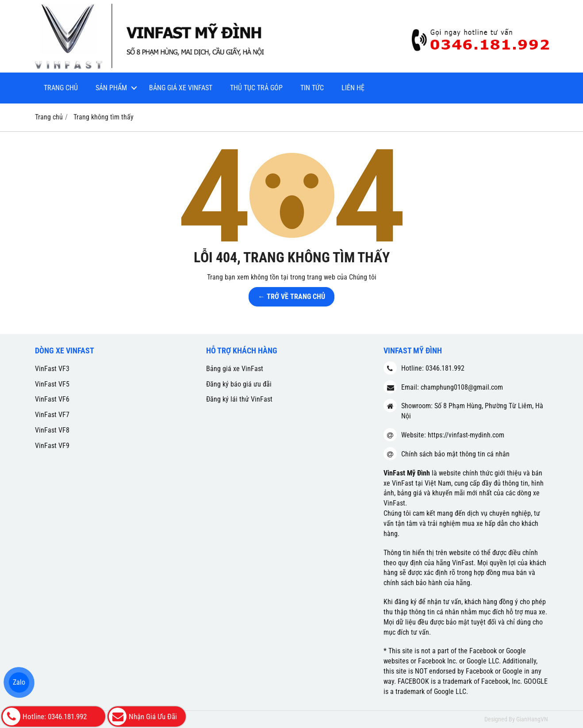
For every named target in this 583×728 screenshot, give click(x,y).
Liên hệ (353, 88)
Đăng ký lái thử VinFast (239, 399)
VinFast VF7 (52, 415)
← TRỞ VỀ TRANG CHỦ (291, 297)
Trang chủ (61, 88)
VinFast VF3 (52, 369)
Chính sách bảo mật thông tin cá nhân (455, 454)
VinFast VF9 (52, 446)
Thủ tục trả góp (256, 88)
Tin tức (312, 88)
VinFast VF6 (52, 399)
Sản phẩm (111, 88)
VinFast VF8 (52, 430)
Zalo (19, 682)
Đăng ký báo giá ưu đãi (239, 384)
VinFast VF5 (52, 384)
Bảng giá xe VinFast (181, 88)
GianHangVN (532, 719)
